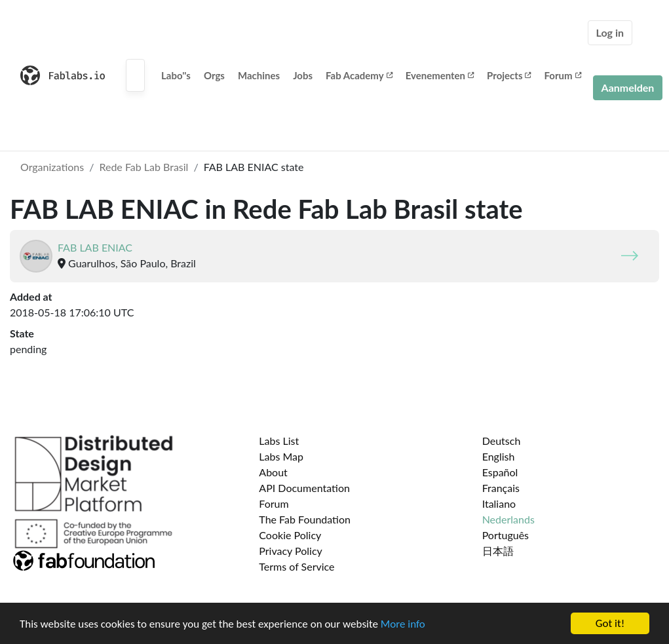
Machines (259, 75)
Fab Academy (359, 75)
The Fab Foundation (305, 519)
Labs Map (281, 456)
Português (506, 535)
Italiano (499, 503)
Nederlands (508, 519)
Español (500, 472)
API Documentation (304, 488)
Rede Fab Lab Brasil (143, 167)
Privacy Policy (291, 551)
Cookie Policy (290, 535)
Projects (509, 75)
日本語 (498, 551)
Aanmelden (628, 87)
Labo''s (176, 75)
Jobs (303, 75)
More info (403, 625)
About (273, 472)
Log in (610, 32)
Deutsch (502, 441)
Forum (562, 75)
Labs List (279, 441)
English (499, 456)
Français (501, 488)
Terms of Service (296, 566)
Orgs (214, 75)
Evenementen (440, 75)
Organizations (52, 167)
